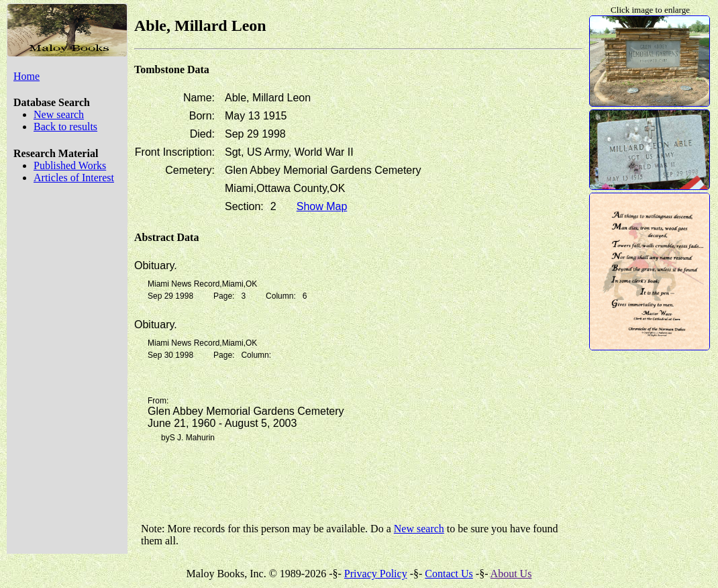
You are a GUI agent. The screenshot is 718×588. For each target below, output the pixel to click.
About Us (511, 574)
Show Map (322, 206)
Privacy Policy (376, 574)
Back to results (65, 127)
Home (27, 76)
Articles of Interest (74, 178)
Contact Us (449, 574)
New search (59, 114)
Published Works (70, 165)
